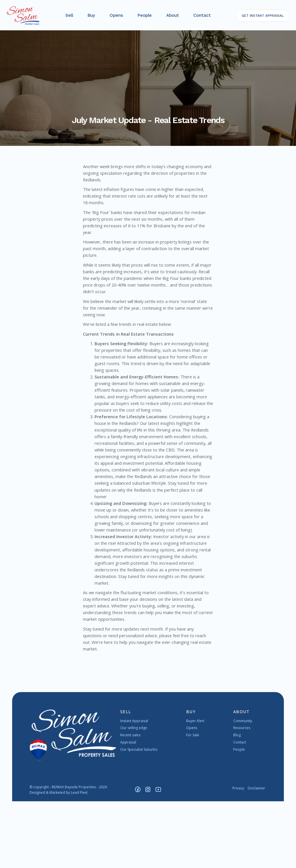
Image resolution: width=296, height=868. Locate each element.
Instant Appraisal (134, 788)
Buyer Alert (195, 788)
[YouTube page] (158, 856)
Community (243, 788)
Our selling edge (134, 795)
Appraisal (128, 809)
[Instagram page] (149, 856)
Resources (242, 795)
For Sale (193, 802)
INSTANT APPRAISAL (262, 17)
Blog (237, 802)
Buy (92, 17)
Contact (203, 17)
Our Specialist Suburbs (139, 816)
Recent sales (130, 802)
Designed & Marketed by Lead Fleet (59, 859)
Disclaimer (256, 855)
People (145, 17)
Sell (70, 17)
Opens (117, 17)
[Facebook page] (139, 856)
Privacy (238, 855)
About (173, 17)
